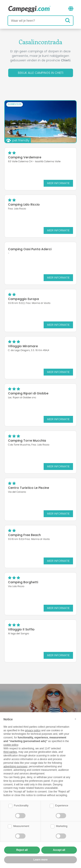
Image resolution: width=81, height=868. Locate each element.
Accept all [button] (59, 850)
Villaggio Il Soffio (21, 629)
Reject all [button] (22, 850)
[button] (75, 719)
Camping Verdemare (25, 157)
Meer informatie (58, 183)
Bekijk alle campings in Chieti (41, 73)
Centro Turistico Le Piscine (29, 488)
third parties (10, 752)
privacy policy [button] (33, 730)
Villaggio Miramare (23, 346)
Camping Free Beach (24, 535)
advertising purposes (15, 767)
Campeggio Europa (23, 299)
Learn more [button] (40, 860)
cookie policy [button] (11, 745)
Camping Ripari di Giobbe (28, 393)
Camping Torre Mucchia (27, 441)
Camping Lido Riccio (24, 205)
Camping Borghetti (23, 582)
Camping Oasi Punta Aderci (30, 249)
